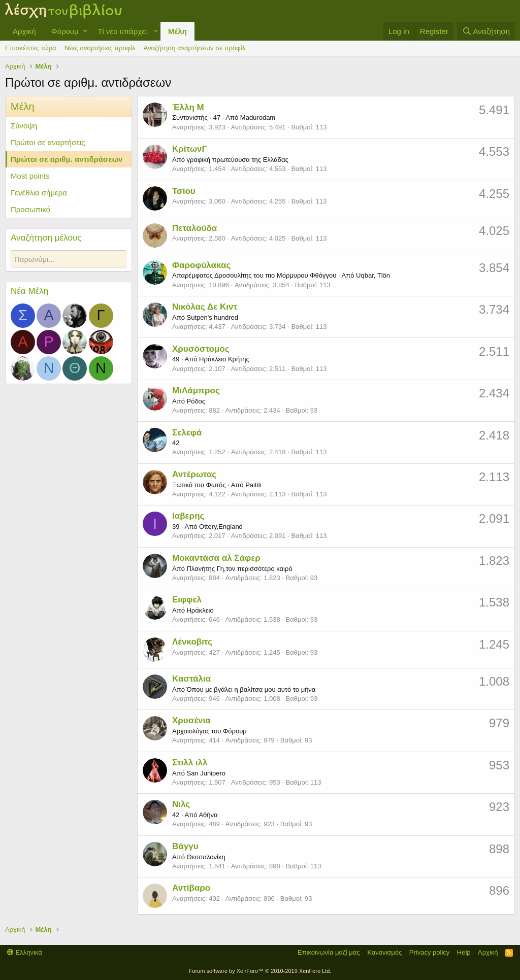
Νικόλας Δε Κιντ (205, 307)
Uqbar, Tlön (373, 275)
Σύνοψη (24, 126)
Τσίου (184, 191)
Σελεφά (187, 433)
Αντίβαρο (191, 888)
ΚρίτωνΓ (190, 149)
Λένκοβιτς (192, 642)
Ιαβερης (188, 516)
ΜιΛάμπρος (196, 391)
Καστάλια (191, 679)
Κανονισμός (384, 952)
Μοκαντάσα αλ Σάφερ (216, 558)
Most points (30, 176)
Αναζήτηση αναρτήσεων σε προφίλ (194, 48)
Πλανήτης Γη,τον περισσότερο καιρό (239, 569)
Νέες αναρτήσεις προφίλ (100, 48)
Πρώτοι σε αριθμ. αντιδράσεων (67, 159)
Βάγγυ (185, 846)
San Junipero (206, 773)
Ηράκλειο (200, 610)
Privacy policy (429, 952)
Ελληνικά (25, 952)
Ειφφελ (187, 600)
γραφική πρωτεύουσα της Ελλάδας (237, 160)
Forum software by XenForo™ (260, 971)
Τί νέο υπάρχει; (123, 31)
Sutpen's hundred (212, 317)
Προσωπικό (30, 209)
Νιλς (181, 804)
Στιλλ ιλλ (190, 763)
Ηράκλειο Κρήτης (224, 359)
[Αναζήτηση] (486, 31)
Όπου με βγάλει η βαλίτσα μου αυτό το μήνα (251, 689)
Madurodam (258, 117)
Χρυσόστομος (201, 349)
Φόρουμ (65, 31)
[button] (85, 31)
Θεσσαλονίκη (206, 857)
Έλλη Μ (188, 107)
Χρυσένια (191, 720)
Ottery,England (221, 527)
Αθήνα (208, 815)
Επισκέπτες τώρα (31, 48)
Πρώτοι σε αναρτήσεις (48, 142)
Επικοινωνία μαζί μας (329, 952)
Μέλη (177, 31)
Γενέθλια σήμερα (39, 193)
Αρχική (24, 31)
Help (464, 952)
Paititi (253, 485)
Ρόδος (196, 401)
